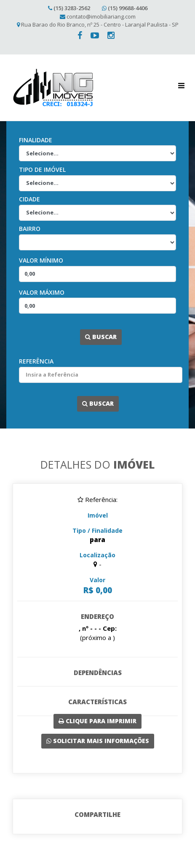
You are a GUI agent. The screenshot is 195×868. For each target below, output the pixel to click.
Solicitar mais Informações (98, 741)
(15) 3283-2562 (72, 8)
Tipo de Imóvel (42, 170)
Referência (36, 361)
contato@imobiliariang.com (101, 16)
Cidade (29, 199)
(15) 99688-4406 (128, 8)
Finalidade (36, 140)
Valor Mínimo (41, 260)
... (76, 337)
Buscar (101, 337)
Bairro (30, 229)
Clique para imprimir (97, 721)
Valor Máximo (42, 292)
